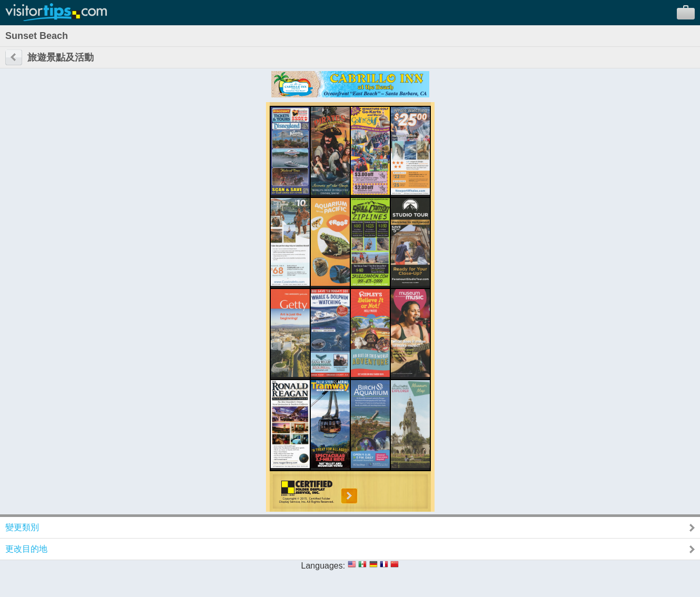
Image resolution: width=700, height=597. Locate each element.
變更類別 (22, 527)
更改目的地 (26, 549)
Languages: (323, 566)
